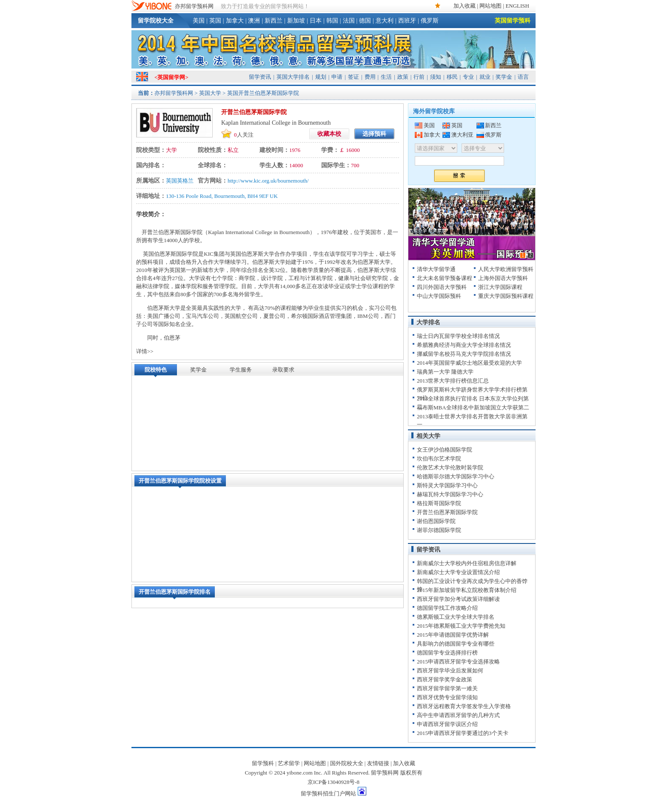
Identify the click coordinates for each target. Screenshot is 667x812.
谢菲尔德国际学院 (439, 530)
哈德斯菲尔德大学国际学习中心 (456, 476)
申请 (337, 77)
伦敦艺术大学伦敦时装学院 (450, 467)
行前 (419, 77)
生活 (386, 77)
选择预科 (374, 134)
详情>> (145, 351)
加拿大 (235, 21)
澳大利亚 (462, 135)
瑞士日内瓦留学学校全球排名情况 (458, 336)
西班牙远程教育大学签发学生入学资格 (464, 706)
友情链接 (378, 763)
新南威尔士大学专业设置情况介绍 (458, 572)
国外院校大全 (347, 763)
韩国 (332, 21)
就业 (485, 77)
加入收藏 (465, 6)
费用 (370, 77)
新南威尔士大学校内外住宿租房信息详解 (467, 563)
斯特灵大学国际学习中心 (447, 485)
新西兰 (274, 21)
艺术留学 (289, 763)
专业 (468, 77)
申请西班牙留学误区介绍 (447, 724)
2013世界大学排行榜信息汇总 (453, 381)
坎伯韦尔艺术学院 (439, 459)
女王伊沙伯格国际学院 (445, 450)
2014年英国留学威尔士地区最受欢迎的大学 (469, 363)
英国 (215, 21)
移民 (452, 77)
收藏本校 (329, 134)
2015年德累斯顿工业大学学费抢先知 (461, 626)
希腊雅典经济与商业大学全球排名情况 (464, 345)
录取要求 (283, 370)
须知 (436, 77)
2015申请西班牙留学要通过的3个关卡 (463, 733)
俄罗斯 (430, 21)
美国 (199, 21)
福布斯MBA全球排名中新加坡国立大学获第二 (473, 407)
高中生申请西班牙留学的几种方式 (458, 715)
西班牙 (407, 21)
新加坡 (296, 21)
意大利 (385, 21)
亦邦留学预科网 (194, 6)
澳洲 (254, 21)
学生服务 (241, 370)
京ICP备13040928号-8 (333, 782)
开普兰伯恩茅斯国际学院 (447, 512)
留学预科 (263, 763)
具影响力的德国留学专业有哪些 (456, 644)
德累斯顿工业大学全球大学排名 (456, 617)
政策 (403, 77)
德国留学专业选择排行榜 (447, 653)
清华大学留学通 (436, 269)
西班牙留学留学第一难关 (447, 688)
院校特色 (156, 370)
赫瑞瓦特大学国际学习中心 (450, 494)
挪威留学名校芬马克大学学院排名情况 (464, 354)
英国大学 (210, 93)
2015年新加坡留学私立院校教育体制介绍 (467, 590)
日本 (316, 21)
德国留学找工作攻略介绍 (447, 608)
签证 (353, 77)
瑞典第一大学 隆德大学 (445, 372)
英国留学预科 (513, 21)
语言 (523, 77)
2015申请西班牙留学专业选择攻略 (458, 662)
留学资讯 (260, 77)
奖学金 (504, 77)
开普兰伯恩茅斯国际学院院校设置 (180, 481)
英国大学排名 (293, 77)
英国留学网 (171, 77)
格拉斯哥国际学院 (439, 503)
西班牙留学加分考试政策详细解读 (458, 599)
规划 (321, 77)
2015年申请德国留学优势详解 (453, 635)
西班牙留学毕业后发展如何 (450, 670)
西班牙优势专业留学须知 (447, 697)
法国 (349, 21)
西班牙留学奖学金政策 (445, 679)
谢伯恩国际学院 (436, 521)
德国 (365, 21)
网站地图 (490, 6)
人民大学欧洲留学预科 (506, 269)
